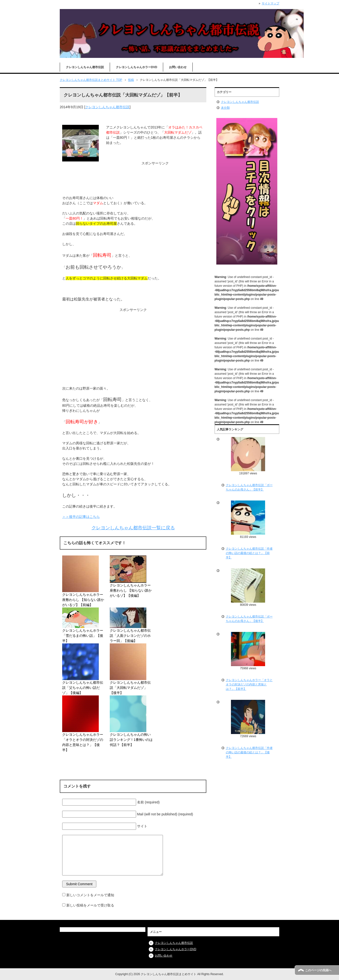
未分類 (225, 108)
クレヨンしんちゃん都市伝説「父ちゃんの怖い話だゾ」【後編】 (83, 688)
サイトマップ (270, 3)
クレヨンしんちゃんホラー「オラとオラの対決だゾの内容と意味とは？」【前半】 (249, 684)
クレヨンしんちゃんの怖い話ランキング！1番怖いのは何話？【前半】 (131, 740)
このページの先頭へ (318, 970)
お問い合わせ (178, 67)
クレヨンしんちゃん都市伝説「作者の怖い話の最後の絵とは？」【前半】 (249, 553)
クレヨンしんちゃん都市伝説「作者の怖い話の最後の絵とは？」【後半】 (249, 752)
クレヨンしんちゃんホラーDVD (136, 67)
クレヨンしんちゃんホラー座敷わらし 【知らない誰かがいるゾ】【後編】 (131, 590)
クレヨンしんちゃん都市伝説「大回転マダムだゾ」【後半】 (130, 688)
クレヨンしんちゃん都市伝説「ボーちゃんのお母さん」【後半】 (249, 619)
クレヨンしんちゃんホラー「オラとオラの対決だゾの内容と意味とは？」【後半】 (83, 742)
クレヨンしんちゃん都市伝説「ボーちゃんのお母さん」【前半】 (249, 487)
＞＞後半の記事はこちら (81, 517)
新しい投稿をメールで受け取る (90, 905)
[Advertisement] (133, 178)
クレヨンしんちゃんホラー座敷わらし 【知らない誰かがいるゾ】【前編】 (83, 600)
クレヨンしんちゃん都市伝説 (85, 67)
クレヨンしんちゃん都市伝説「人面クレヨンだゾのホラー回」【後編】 (130, 636)
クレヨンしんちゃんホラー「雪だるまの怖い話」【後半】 (83, 636)
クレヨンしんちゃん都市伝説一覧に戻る (133, 528)
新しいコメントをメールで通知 (90, 895)
